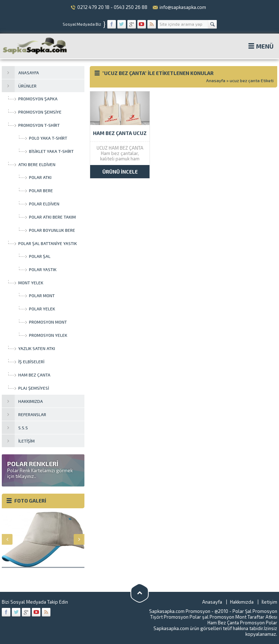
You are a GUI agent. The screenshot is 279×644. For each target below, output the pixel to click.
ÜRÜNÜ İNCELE (120, 172)
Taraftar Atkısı (262, 617)
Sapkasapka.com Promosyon (180, 611)
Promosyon (176, 617)
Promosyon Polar (259, 623)
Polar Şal (242, 611)
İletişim (269, 602)
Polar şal (199, 617)
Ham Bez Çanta (223, 623)
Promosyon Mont (228, 617)
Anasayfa (216, 80)
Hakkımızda (242, 602)
